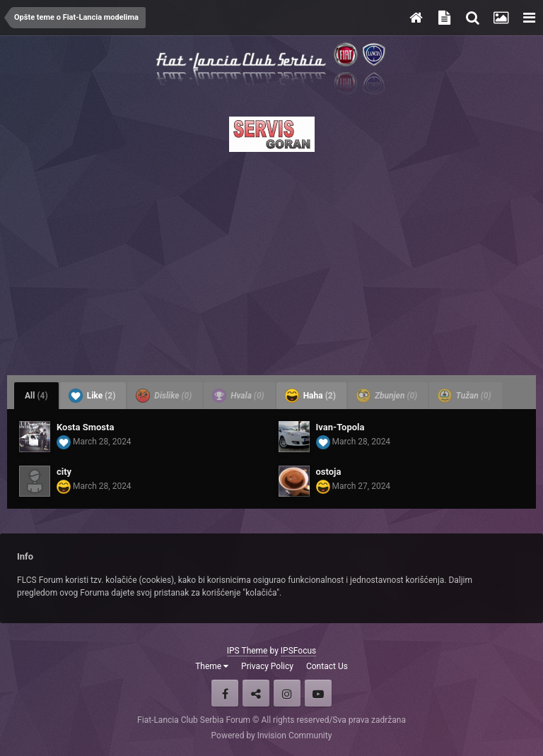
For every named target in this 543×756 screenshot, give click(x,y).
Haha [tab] (310, 396)
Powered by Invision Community (272, 736)
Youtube (318, 693)
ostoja (329, 472)
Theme (212, 666)
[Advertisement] (271, 259)
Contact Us (327, 666)
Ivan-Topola (340, 427)
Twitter (256, 693)
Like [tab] (92, 396)
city (64, 472)
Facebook (225, 693)
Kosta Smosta (85, 427)
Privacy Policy (267, 666)
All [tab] (36, 396)
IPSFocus (298, 651)
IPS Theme (247, 651)
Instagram (287, 693)
